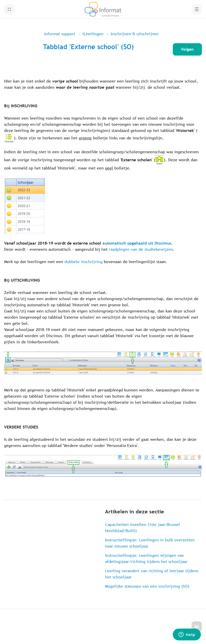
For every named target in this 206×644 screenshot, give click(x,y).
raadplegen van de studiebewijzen (141, 249)
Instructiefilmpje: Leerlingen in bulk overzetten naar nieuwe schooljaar (150, 543)
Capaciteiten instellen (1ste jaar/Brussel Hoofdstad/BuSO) (143, 528)
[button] (9, 9)
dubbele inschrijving (83, 262)
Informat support (60, 34)
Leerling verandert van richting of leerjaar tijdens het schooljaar (152, 574)
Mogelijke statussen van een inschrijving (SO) (147, 586)
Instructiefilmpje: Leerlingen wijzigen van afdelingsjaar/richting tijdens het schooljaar (146, 558)
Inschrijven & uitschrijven (135, 34)
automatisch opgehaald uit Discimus (137, 243)
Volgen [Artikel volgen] (187, 49)
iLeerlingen (93, 34)
